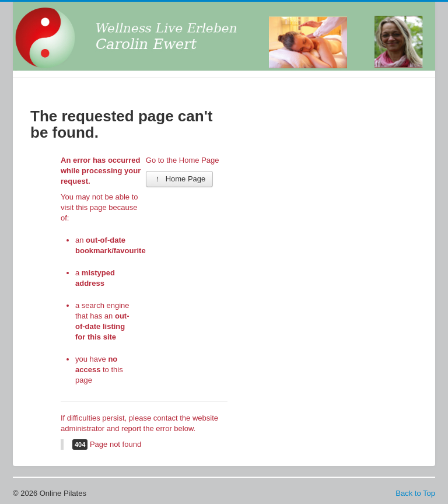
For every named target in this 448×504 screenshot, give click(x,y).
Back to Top (415, 493)
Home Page (180, 179)
